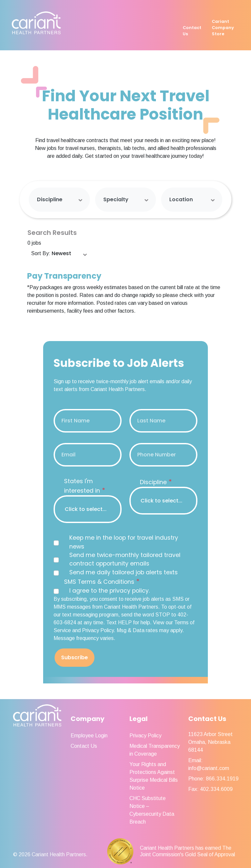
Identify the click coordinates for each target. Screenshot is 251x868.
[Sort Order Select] (70, 254)
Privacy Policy (145, 736)
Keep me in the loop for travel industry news (124, 542)
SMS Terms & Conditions (102, 581)
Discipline (50, 199)
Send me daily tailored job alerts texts (124, 572)
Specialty (116, 199)
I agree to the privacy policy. (109, 591)
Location (181, 199)
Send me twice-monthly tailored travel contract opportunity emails (125, 559)
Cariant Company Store (223, 28)
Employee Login (89, 736)
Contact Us (192, 31)
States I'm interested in (85, 486)
